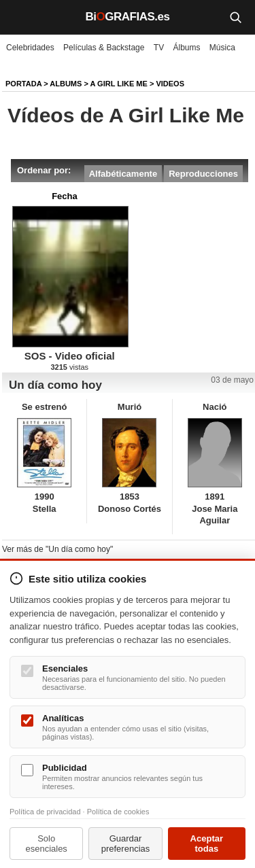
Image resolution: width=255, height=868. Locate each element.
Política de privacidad (45, 812)
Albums (66, 84)
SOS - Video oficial (70, 356)
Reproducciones (203, 174)
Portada (23, 84)
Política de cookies (118, 812)
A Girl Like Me (119, 84)
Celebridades (30, 48)
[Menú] (20, 17)
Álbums (187, 48)
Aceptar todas (207, 844)
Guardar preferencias (126, 844)
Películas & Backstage (104, 48)
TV (159, 48)
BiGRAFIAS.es (128, 17)
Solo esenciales (46, 844)
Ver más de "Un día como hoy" (57, 549)
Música (222, 48)
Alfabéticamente (123, 174)
